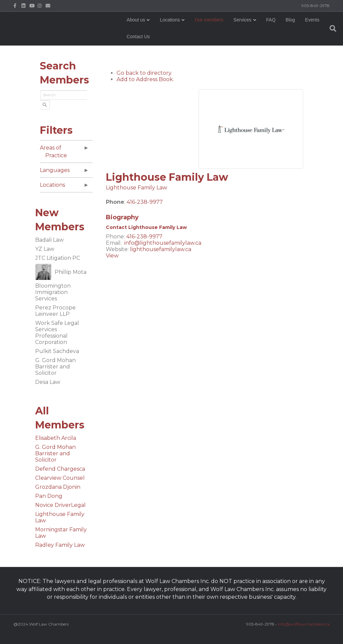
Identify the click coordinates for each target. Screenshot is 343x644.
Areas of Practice (55, 152)
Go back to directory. (144, 75)
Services (245, 25)
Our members (211, 25)
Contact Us (165, 42)
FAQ (273, 25)
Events (136, 42)
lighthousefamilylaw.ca (161, 251)
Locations (172, 25)
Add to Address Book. (145, 81)
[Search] (324, 34)
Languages (57, 170)
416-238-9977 (145, 204)
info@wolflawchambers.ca (304, 624)
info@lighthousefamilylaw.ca (163, 245)
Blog (292, 25)
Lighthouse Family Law (136, 189)
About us (138, 25)
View (112, 258)
